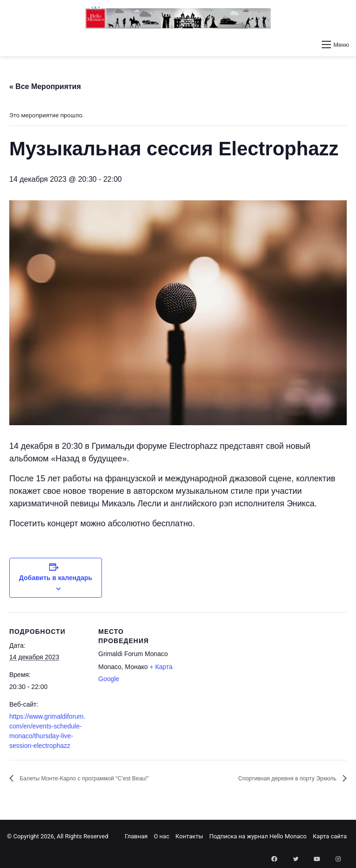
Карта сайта (330, 836)
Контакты (189, 836)
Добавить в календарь (56, 578)
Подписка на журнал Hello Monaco (258, 836)
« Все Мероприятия (45, 86)
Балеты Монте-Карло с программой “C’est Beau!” (103, 779)
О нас (162, 836)
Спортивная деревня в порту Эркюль (273, 779)
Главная (136, 836)
